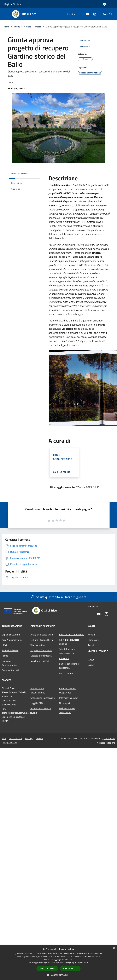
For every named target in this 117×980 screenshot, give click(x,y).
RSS (4, 738)
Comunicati (93, 640)
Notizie (27, 27)
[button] (59, 975)
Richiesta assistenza (41, 708)
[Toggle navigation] (6, 14)
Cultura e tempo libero (42, 640)
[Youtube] (86, 14)
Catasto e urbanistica (41, 656)
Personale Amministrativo (10, 663)
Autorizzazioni (66, 673)
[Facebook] (79, 14)
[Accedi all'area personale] (104, 4)
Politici (5, 656)
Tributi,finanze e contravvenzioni (67, 651)
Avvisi (91, 645)
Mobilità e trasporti (40, 661)
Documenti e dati (10, 670)
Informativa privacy (69, 698)
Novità (17, 27)
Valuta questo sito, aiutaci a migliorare (59, 597)
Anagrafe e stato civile (42, 635)
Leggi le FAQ (37, 703)
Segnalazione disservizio (43, 698)
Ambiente (64, 658)
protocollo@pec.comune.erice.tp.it (19, 713)
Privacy (29, 738)
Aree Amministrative (12, 640)
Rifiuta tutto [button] (70, 968)
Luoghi (91, 660)
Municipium (109, 738)
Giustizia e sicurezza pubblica (69, 642)
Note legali (65, 703)
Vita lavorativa (38, 645)
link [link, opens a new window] (87, 962)
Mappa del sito (10, 743)
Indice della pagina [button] (20, 174)
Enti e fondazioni (10, 650)
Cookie (39, 738)
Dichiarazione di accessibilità (67, 710)
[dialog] (58, 963)
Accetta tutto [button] (47, 969)
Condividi (85, 41)
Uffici (4, 645)
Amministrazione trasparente (68, 691)
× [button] (114, 948)
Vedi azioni (86, 47)
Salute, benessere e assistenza (69, 666)
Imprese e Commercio (41, 650)
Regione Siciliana (13, 4)
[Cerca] (111, 14)
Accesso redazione (106, 743)
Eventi (91, 665)
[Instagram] (94, 14)
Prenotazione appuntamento (38, 691)
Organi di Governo (11, 635)
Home (6, 27)
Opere (38, 27)
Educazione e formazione (72, 634)
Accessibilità (16, 738)
